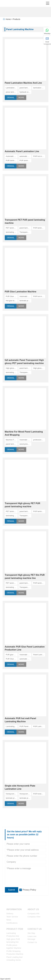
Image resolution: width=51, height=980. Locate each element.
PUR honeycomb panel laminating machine (39, 794)
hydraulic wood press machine (26, 92)
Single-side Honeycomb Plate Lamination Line (20, 787)
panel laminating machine (26, 88)
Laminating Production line (13, 935)
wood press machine (26, 444)
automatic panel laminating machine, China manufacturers (26, 156)
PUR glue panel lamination (12, 655)
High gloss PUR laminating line (13, 941)
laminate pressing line (26, 301)
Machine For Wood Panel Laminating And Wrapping (24, 433)
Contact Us (32, 942)
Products (16, 19)
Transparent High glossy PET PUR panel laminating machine (23, 505)
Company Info (34, 914)
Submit (12, 890)
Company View (34, 917)
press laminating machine (12, 92)
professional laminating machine (39, 440)
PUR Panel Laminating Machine (26, 726)
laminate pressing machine (12, 798)
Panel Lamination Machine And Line (23, 83)
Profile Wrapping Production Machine (15, 953)
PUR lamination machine (12, 160)
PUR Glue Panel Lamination (12, 659)
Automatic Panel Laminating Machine (26, 296)
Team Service (12, 917)
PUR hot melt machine (39, 156)
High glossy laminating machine (39, 368)
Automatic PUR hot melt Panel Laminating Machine (20, 720)
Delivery (10, 914)
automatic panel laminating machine (26, 659)
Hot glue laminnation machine (12, 301)
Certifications (12, 923)
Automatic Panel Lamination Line (22, 151)
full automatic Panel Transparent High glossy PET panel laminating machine (24, 362)
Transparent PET (26, 232)
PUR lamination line (26, 160)
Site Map (31, 933)
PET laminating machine (12, 228)
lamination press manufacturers (39, 88)
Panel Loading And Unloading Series (14, 959)
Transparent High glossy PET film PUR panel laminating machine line (25, 577)
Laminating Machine (12, 726)
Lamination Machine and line (12, 88)
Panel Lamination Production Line (39, 655)
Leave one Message (32, 938)
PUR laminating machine (39, 228)
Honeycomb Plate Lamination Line (12, 794)
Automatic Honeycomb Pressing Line (26, 440)
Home (8, 19)
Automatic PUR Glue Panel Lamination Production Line (25, 648)
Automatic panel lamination (12, 156)
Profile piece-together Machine (14, 947)
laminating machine (12, 232)
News (9, 920)
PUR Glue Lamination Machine (21, 292)
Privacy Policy (29, 890)
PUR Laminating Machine (39, 726)
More (21, 97)
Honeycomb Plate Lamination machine (26, 794)
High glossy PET (12, 368)
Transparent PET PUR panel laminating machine (25, 221)
